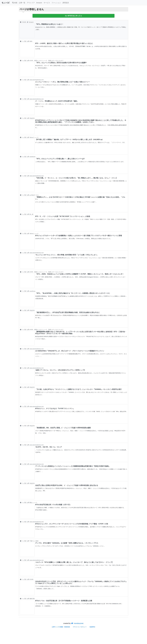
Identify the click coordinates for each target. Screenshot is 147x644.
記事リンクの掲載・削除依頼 (61, 627)
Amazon (39, 3)
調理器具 (66, 3)
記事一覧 (22, 3)
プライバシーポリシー (80, 627)
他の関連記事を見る (73, 16)
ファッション (56, 3)
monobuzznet (77, 623)
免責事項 (92, 627)
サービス (47, 3)
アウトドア (31, 3)
